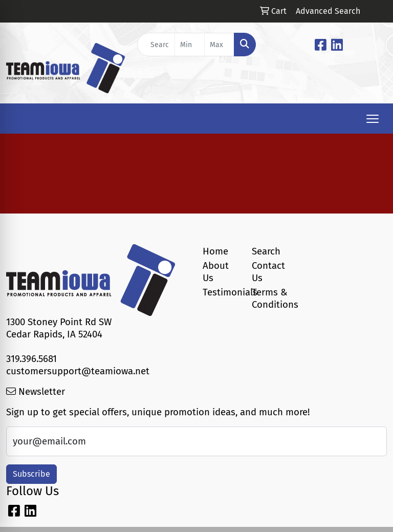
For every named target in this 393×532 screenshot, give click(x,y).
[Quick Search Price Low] (190, 45)
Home (215, 251)
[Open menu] (373, 119)
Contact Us (268, 272)
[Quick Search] (156, 45)
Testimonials (221, 292)
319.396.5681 (31, 359)
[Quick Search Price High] (219, 45)
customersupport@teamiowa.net (78, 371)
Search (266, 251)
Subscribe (31, 474)
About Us (216, 272)
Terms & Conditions (270, 299)
